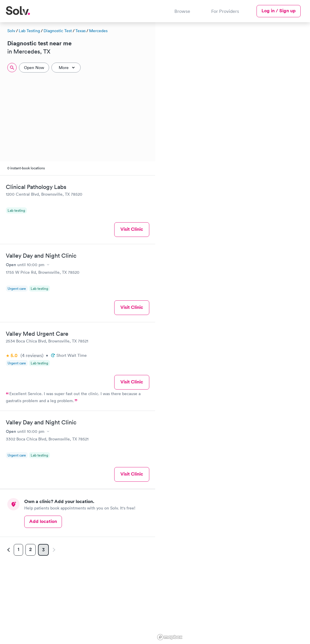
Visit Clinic (132, 229)
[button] (302, 166)
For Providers (225, 11)
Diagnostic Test (58, 31)
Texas (80, 31)
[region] (233, 332)
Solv (11, 31)
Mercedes (98, 31)
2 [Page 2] (31, 549)
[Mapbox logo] (170, 637)
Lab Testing (29, 31)
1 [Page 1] (18, 549)
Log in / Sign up (279, 11)
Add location (43, 521)
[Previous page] (9, 550)
